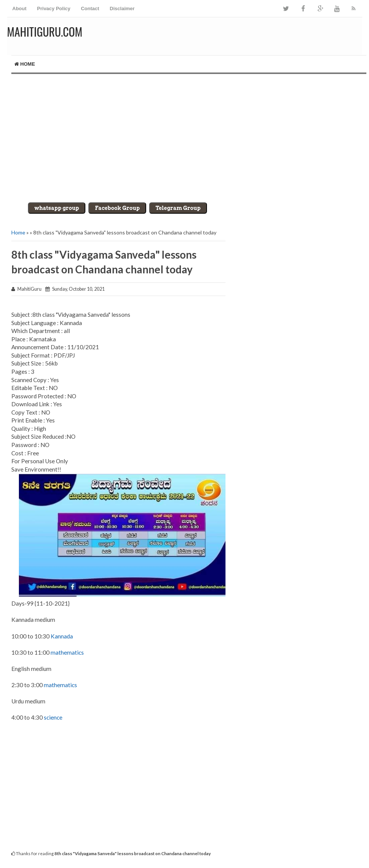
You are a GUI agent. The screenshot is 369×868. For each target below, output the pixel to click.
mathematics (67, 652)
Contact (90, 8)
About (20, 8)
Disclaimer (122, 8)
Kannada (62, 636)
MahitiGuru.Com (45, 32)
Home (25, 64)
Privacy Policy (54, 8)
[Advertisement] (184, 138)
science (53, 717)
